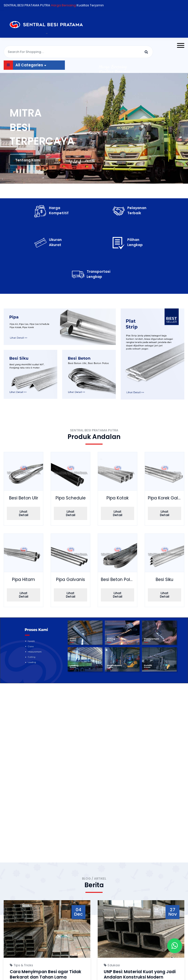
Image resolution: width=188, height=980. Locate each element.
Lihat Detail (24, 513)
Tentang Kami (28, 160)
